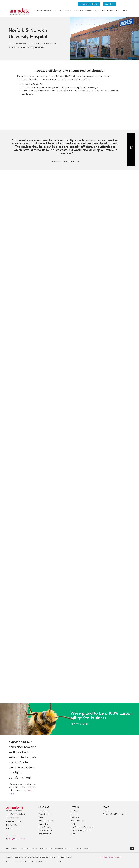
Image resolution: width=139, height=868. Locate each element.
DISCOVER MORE (79, 724)
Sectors (68, 11)
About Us (79, 11)
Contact (125, 11)
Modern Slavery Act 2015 (63, 849)
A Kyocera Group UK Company (111, 857)
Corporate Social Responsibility (107, 11)
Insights (58, 11)
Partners (89, 11)
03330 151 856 (14, 835)
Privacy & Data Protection (29, 849)
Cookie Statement (12, 849)
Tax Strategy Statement (81, 849)
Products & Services (43, 11)
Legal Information (46, 849)
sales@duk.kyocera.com (17, 839)
